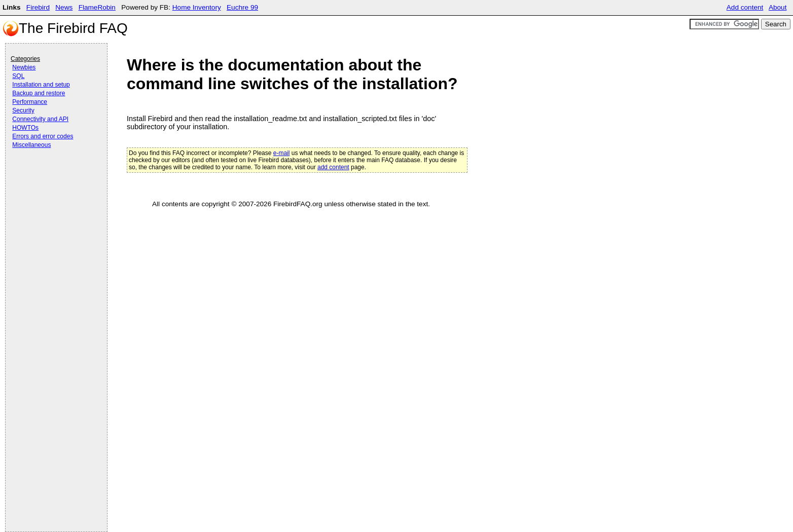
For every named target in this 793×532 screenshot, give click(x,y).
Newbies (24, 67)
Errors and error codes (43, 136)
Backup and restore (39, 93)
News (64, 7)
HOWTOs (25, 128)
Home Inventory (197, 7)
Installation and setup (41, 85)
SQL (18, 76)
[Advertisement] (51, 178)
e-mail (282, 153)
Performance (30, 102)
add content (333, 167)
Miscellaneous (31, 145)
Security (23, 110)
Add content (745, 7)
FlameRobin (97, 7)
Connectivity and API (40, 119)
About (778, 7)
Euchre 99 (242, 7)
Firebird (38, 7)
